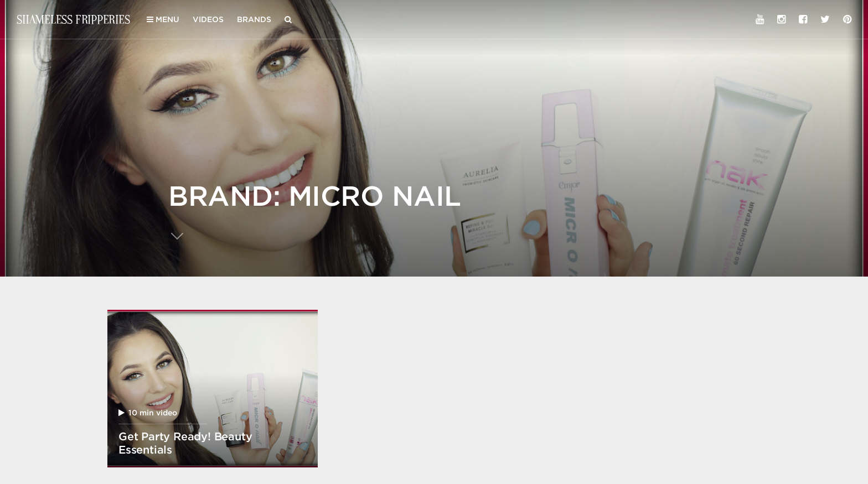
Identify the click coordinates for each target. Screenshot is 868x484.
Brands (254, 19)
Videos (208, 19)
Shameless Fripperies (73, 19)
